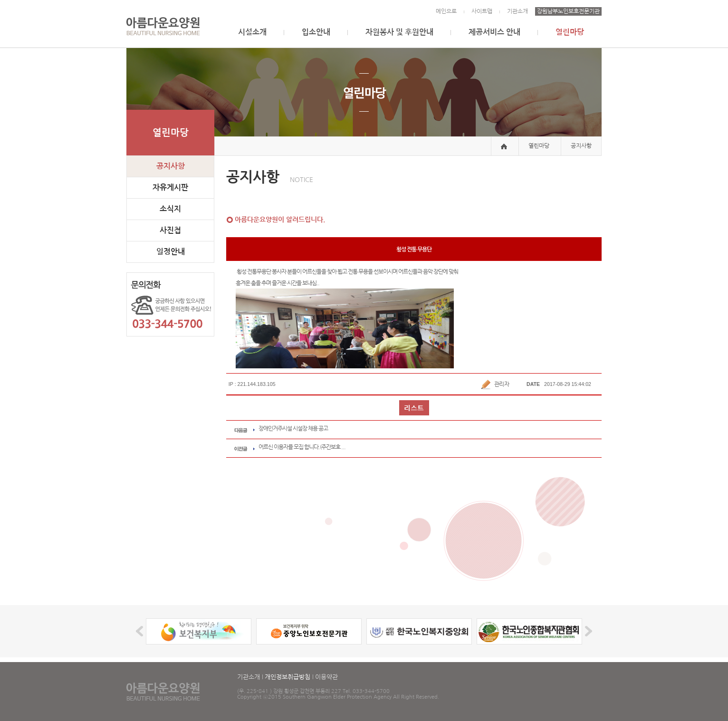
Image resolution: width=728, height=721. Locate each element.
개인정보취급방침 (287, 677)
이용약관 (326, 677)
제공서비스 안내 (494, 32)
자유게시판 (170, 187)
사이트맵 (482, 11)
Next (587, 631)
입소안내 (316, 32)
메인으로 (446, 11)
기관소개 (517, 11)
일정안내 (171, 252)
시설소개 (252, 32)
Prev (141, 631)
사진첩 (170, 230)
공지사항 (171, 166)
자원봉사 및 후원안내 (399, 32)
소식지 (170, 209)
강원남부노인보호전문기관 (568, 11)
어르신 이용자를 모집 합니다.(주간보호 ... (302, 447)
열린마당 (570, 32)
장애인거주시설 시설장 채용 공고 (293, 428)
